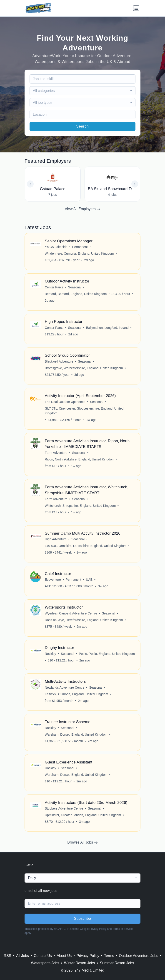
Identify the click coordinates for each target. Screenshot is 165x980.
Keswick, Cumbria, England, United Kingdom (76, 694)
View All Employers (82, 209)
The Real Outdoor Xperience (65, 402)
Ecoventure (53, 580)
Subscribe (83, 919)
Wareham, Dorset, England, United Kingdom (76, 734)
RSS (8, 956)
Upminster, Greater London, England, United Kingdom (83, 815)
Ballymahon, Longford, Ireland (107, 328)
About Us (64, 956)
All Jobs (22, 956)
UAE (89, 580)
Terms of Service (123, 929)
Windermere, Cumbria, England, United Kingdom (79, 253)
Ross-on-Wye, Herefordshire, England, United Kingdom (84, 620)
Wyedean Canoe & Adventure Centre (71, 613)
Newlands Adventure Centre (65, 687)
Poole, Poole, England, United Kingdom (107, 654)
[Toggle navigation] (136, 8)
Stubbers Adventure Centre (64, 808)
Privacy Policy (98, 929)
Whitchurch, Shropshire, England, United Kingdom (80, 506)
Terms (109, 956)
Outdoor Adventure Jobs (139, 956)
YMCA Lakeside (56, 247)
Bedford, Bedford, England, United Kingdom (76, 294)
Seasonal (75, 287)
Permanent (80, 247)
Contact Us (43, 956)
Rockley (50, 654)
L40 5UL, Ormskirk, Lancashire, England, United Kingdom (86, 546)
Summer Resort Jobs (117, 963)
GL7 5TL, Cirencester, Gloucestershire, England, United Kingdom (84, 411)
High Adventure (56, 539)
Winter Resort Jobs (80, 963)
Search (82, 126)
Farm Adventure (56, 453)
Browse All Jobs (82, 842)
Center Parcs (54, 287)
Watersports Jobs (45, 963)
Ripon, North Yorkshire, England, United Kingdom (80, 459)
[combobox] (83, 91)
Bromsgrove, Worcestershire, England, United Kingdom (84, 368)
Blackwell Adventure (59, 361)
